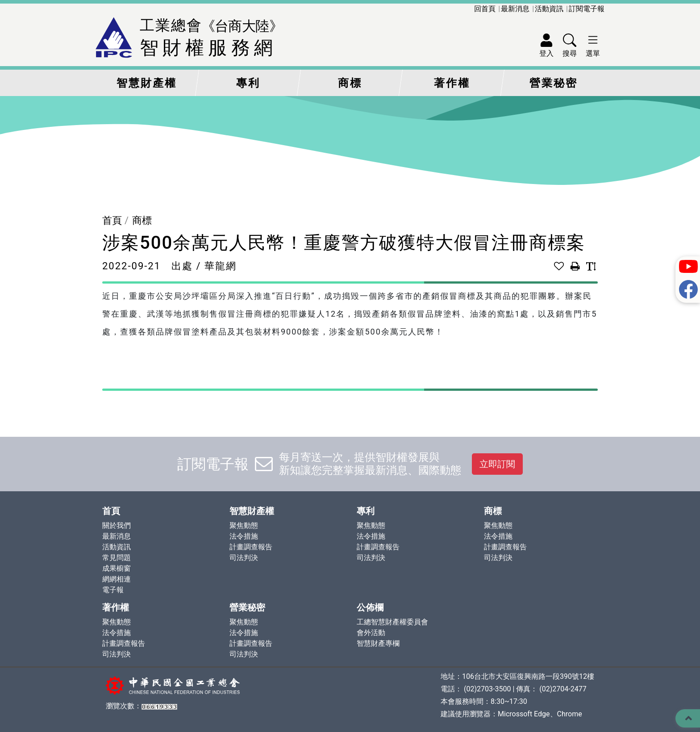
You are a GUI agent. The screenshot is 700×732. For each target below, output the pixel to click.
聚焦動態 (244, 525)
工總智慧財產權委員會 (392, 622)
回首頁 (485, 9)
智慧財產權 (147, 83)
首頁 (112, 220)
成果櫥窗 (117, 568)
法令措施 (244, 536)
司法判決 (244, 558)
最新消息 (515, 9)
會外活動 (371, 633)
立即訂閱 (497, 464)
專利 (248, 83)
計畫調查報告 (251, 547)
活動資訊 (549, 9)
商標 (350, 83)
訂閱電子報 (587, 9)
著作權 (452, 83)
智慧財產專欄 (378, 643)
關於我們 (117, 525)
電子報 (113, 590)
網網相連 (117, 579)
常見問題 (117, 558)
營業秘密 (554, 83)
